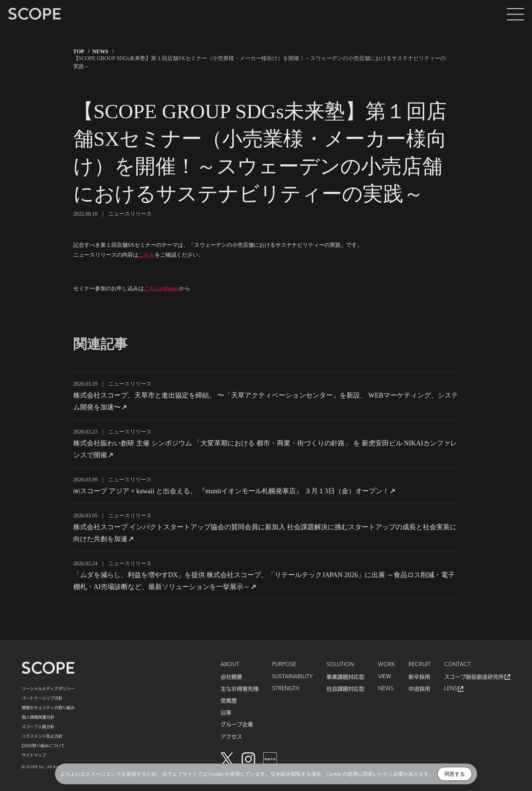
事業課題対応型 (345, 677)
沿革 (226, 713)
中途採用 (419, 689)
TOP (79, 51)
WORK (386, 665)
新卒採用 (419, 677)
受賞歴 (229, 701)
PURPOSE (284, 665)
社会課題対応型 (345, 689)
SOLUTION (340, 665)
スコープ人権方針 (38, 726)
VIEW (385, 677)
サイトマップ (34, 755)
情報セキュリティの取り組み (48, 707)
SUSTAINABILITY (292, 677)
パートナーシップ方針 (42, 698)
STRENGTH (286, 689)
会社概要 (231, 677)
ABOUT (230, 665)
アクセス (231, 737)
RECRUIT (420, 665)
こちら (147, 255)
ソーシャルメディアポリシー (48, 688)
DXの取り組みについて (43, 746)
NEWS (100, 51)
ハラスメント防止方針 (42, 736)
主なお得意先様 (240, 689)
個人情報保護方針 (38, 717)
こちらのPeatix (161, 288)
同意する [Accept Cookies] (455, 775)
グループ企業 (237, 724)
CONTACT (457, 665)
